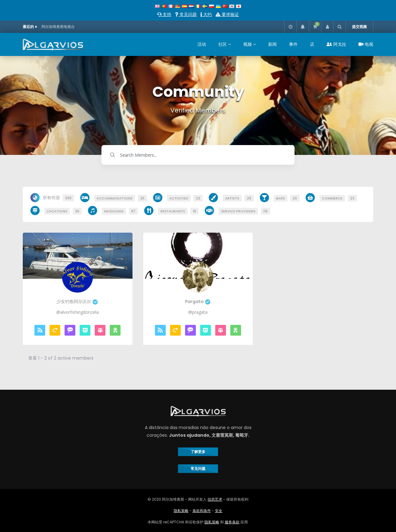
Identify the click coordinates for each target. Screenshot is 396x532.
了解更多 (198, 452)
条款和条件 (202, 511)
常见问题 (186, 14)
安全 (219, 511)
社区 (223, 44)
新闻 (272, 44)
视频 (248, 44)
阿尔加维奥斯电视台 (58, 27)
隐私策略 (181, 511)
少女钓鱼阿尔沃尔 (77, 302)
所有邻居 (58, 198)
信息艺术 (215, 499)
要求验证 (227, 14)
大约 (206, 14)
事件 (293, 44)
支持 (164, 14)
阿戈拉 (336, 44)
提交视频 (359, 27)
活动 (202, 44)
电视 (366, 44)
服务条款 (232, 522)
